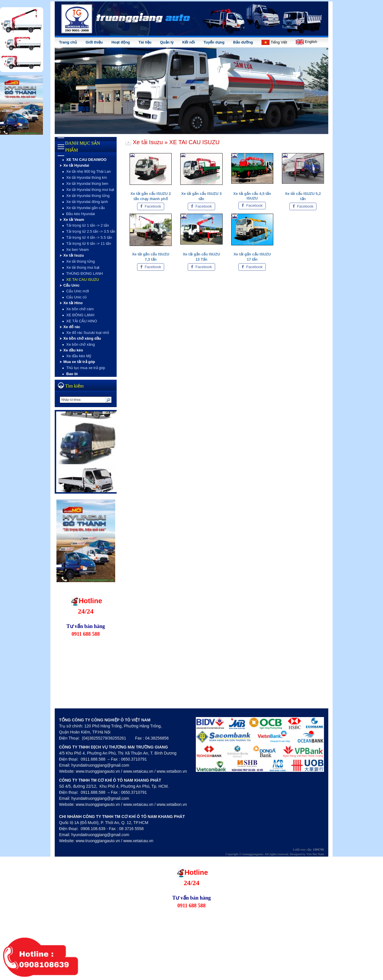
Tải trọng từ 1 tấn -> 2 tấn (88, 225)
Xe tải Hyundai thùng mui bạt (90, 190)
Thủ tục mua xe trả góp (86, 368)
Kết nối (189, 42)
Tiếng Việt (274, 42)
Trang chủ (68, 42)
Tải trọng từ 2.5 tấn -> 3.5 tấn (91, 231)
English (306, 42)
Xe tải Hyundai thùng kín (87, 177)
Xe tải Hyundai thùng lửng (88, 196)
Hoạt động (121, 42)
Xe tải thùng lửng (80, 261)
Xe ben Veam (77, 250)
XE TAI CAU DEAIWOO (86, 160)
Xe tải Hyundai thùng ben (87, 184)
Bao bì (72, 374)
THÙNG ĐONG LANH (85, 273)
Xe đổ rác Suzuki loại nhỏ (88, 333)
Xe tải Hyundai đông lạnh (87, 202)
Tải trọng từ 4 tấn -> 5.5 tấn (89, 237)
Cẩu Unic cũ (76, 297)
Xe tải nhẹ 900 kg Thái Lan (89, 171)
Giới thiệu (94, 42)
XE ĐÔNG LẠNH (80, 315)
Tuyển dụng (214, 42)
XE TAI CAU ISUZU (83, 280)
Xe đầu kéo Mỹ (79, 356)
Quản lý (167, 42)
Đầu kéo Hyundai (81, 214)
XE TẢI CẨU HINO (82, 321)
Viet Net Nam (315, 854)
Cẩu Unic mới (78, 291)
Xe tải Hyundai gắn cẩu (86, 208)
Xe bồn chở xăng (80, 344)
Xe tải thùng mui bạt (83, 267)
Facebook (151, 206)
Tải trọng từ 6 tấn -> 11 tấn (89, 243)
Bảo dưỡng (243, 42)
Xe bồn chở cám (80, 309)
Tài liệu (145, 42)
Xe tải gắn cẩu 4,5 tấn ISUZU (252, 196)
